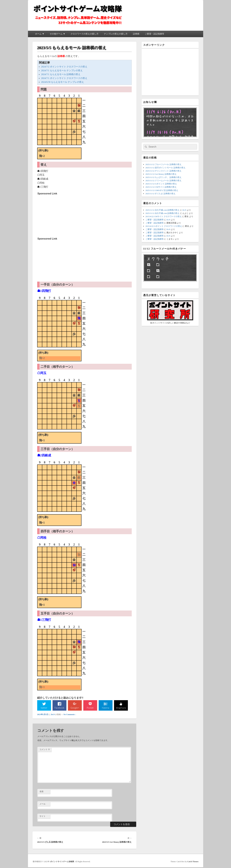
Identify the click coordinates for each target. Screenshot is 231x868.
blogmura (121, 708)
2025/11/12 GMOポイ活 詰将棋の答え (162, 190)
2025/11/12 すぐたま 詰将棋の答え (161, 194)
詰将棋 (136, 34)
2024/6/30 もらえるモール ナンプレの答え (63, 82)
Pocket (90, 708)
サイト (42, 816)
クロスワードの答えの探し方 (85, 34)
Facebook (59, 708)
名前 (41, 792)
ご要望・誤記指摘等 (154, 34)
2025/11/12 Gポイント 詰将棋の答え (161, 184)
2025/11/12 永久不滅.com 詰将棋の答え (163, 210)
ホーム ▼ (40, 34)
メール (42, 804)
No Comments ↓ (70, 715)
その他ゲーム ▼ (57, 34)
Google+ (75, 708)
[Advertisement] (61, 216)
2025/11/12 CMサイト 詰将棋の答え (161, 187)
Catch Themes (193, 862)
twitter (44, 708)
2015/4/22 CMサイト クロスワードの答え (164, 216)
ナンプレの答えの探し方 (116, 34)
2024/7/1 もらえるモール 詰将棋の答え (61, 74)
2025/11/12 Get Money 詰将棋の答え (161, 174)
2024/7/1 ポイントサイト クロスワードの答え (64, 78)
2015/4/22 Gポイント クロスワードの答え (164, 226)
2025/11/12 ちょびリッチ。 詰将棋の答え (164, 177)
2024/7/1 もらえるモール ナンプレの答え (62, 70)
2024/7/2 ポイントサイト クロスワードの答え (64, 67)
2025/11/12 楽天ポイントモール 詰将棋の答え (166, 168)
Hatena (105, 708)
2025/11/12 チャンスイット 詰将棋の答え (164, 171)
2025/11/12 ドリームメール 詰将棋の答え (164, 180)
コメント (45, 750)
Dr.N (53, 715)
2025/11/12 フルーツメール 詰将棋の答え (164, 164)
